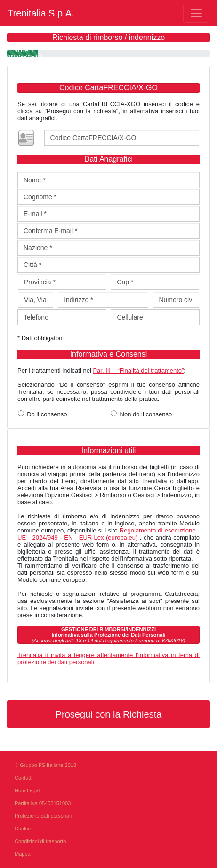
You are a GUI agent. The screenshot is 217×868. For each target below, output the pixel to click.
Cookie (23, 829)
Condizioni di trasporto (40, 841)
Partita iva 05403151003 (43, 803)
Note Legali (28, 790)
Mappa (23, 854)
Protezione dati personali (43, 816)
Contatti (24, 778)
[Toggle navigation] (196, 13)
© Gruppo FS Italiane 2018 (45, 765)
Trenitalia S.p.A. (41, 13)
